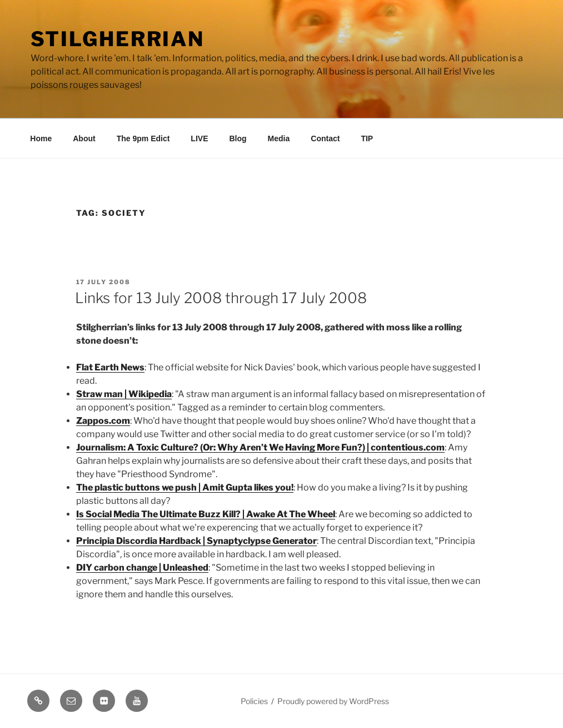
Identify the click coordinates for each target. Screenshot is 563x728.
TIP (367, 138)
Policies (254, 701)
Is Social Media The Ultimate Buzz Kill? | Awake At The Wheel (206, 514)
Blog (238, 138)
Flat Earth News (110, 367)
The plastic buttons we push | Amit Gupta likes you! (185, 487)
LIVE (199, 138)
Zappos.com (103, 421)
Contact (325, 138)
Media (279, 138)
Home (41, 138)
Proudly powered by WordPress (333, 701)
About (84, 138)
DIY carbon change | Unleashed (142, 568)
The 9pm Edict (143, 138)
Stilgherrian (118, 39)
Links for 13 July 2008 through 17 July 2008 (221, 298)
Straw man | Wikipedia (124, 394)
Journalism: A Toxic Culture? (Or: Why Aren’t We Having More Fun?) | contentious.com (260, 447)
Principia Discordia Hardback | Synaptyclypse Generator (196, 541)
